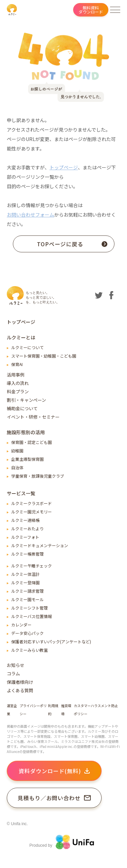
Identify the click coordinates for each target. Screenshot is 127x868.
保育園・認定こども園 (31, 442)
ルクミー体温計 (25, 574)
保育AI (17, 364)
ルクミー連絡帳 (25, 520)
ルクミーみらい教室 (29, 650)
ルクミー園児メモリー (31, 512)
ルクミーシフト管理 (29, 608)
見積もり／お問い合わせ (54, 798)
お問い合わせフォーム (30, 215)
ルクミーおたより (27, 528)
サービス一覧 (21, 493)
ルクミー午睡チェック (31, 566)
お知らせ (16, 665)
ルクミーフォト (25, 537)
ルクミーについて (27, 347)
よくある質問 (20, 690)
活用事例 (16, 375)
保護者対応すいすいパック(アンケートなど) (51, 641)
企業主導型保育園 (27, 459)
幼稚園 (17, 451)
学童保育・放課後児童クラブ (38, 476)
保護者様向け (20, 682)
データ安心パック (27, 633)
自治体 (17, 467)
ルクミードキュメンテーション (40, 545)
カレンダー (21, 625)
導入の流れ (18, 383)
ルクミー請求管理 (27, 591)
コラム (13, 674)
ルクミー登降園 (25, 582)
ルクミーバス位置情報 (31, 616)
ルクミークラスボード (31, 503)
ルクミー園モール (27, 599)
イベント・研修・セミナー (33, 417)
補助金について (22, 408)
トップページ (64, 167)
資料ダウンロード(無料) (54, 771)
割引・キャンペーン (26, 400)
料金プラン (18, 391)
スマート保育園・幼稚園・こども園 (44, 356)
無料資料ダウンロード (91, 10)
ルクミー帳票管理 (27, 554)
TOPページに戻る (72, 244)
